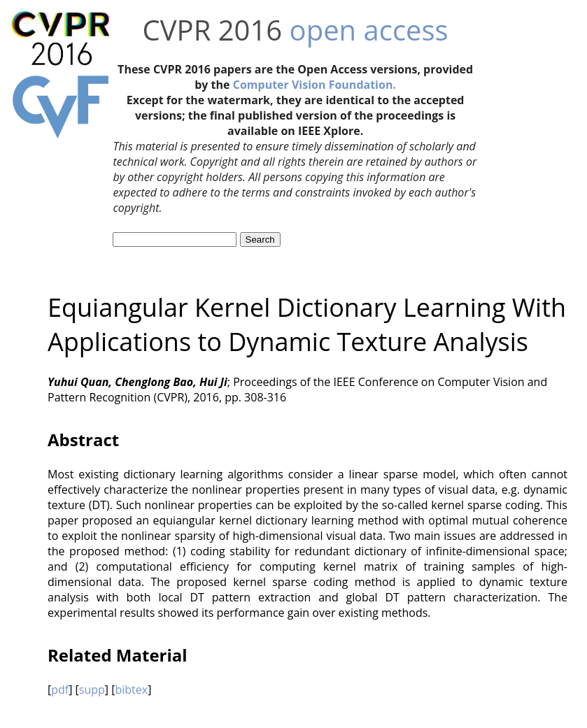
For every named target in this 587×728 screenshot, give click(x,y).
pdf (60, 690)
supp (92, 690)
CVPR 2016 (213, 30)
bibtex (131, 690)
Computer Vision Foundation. (314, 85)
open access (369, 30)
